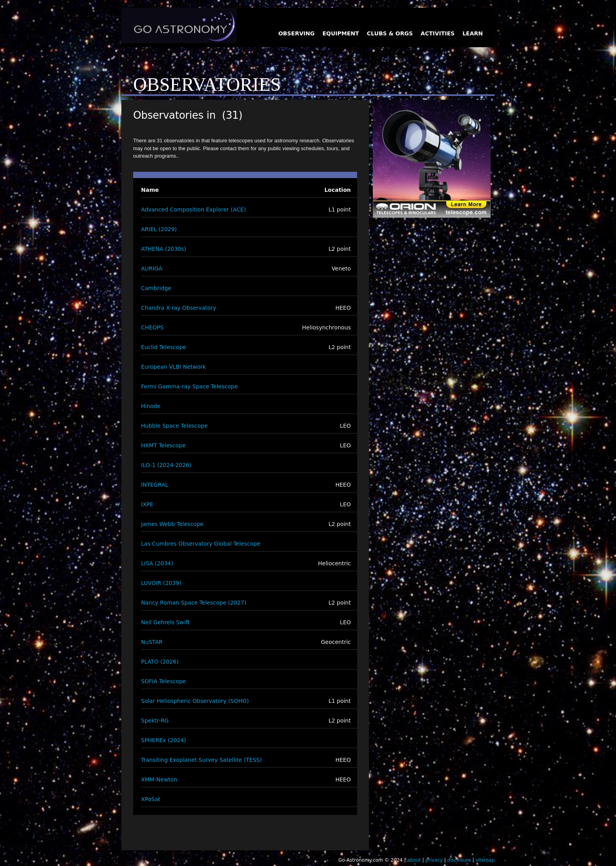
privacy (434, 860)
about (414, 860)
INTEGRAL (155, 485)
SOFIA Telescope (163, 681)
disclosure (459, 860)
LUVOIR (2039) (161, 583)
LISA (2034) (157, 563)
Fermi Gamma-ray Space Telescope (189, 386)
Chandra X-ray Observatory (179, 308)
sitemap (485, 860)
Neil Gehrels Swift (165, 622)
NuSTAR (152, 642)
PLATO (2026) (160, 662)
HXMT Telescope (163, 445)
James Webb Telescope (172, 524)
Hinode (151, 406)
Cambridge (156, 288)
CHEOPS (152, 327)
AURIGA (152, 268)
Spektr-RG (155, 721)
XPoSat (151, 799)
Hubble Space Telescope (174, 426)
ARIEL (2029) (159, 229)
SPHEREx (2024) (164, 740)
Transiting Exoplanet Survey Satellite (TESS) (202, 760)
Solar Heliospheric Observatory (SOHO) (195, 701)
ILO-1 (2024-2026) (166, 465)
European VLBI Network (173, 367)
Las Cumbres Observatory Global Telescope (201, 544)
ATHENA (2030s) (164, 249)
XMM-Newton (159, 780)
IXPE (147, 504)
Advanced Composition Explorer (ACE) (193, 210)
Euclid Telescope (164, 347)
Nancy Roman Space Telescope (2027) (194, 603)
